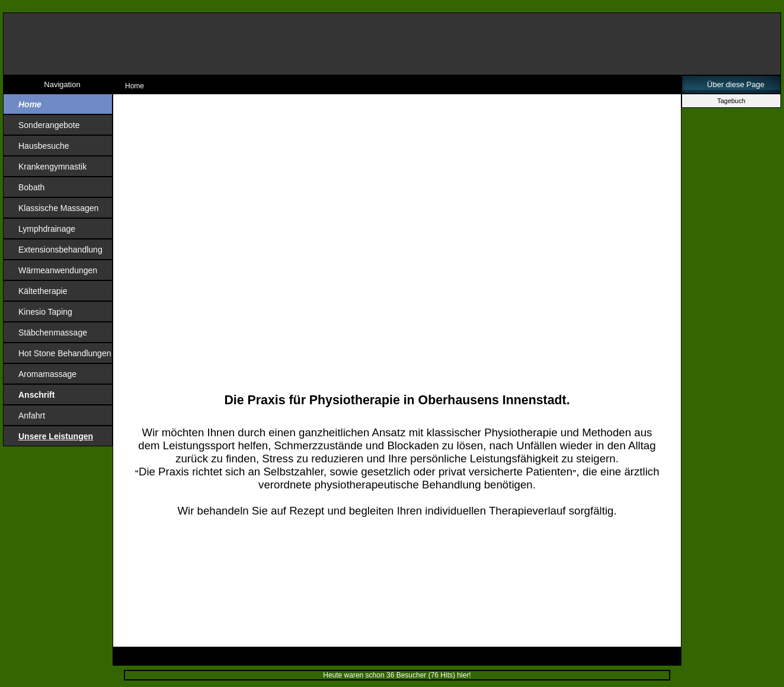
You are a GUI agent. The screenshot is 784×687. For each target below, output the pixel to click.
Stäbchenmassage (53, 333)
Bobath (31, 187)
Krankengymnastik (52, 167)
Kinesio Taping (45, 312)
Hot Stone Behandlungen (65, 353)
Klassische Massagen (58, 208)
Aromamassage (47, 374)
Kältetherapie (43, 291)
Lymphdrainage (47, 229)
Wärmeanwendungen (58, 270)
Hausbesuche (44, 146)
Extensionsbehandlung (60, 250)
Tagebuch (731, 101)
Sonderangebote (49, 125)
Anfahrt (32, 416)
